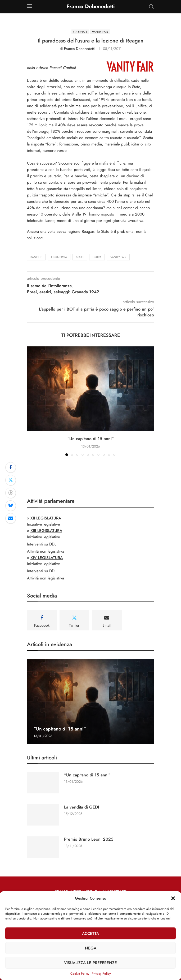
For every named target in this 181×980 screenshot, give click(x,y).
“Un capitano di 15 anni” (91, 439)
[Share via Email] (11, 518)
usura (97, 257)
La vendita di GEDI (82, 807)
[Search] (151, 7)
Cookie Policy (80, 974)
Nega (91, 948)
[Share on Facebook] (11, 467)
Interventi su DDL (42, 544)
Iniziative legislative (44, 524)
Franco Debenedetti (79, 49)
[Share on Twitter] (11, 480)
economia (59, 257)
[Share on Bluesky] (11, 506)
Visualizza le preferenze (91, 963)
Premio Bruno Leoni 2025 (89, 839)
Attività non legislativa (46, 551)
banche (36, 257)
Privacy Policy (101, 974)
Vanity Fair (118, 257)
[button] (173, 898)
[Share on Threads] (11, 493)
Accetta (91, 934)
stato (80, 257)
